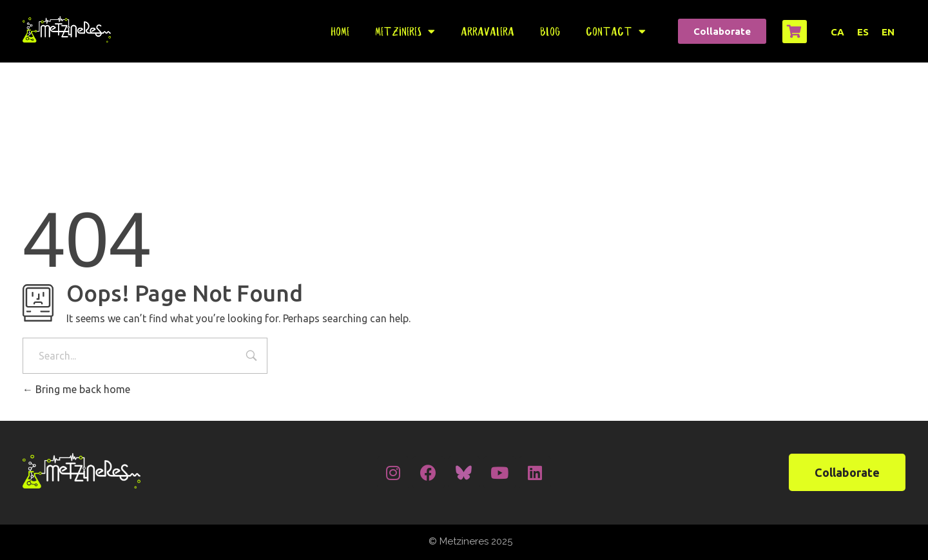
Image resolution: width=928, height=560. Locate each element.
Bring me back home (76, 389)
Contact (616, 31)
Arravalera (488, 32)
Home (340, 32)
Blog (550, 32)
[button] (722, 31)
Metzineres (405, 31)
